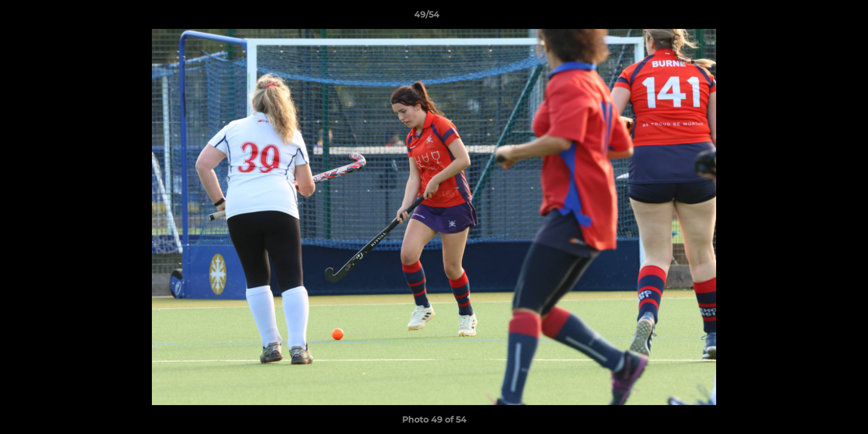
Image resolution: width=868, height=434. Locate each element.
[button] (817, 17)
